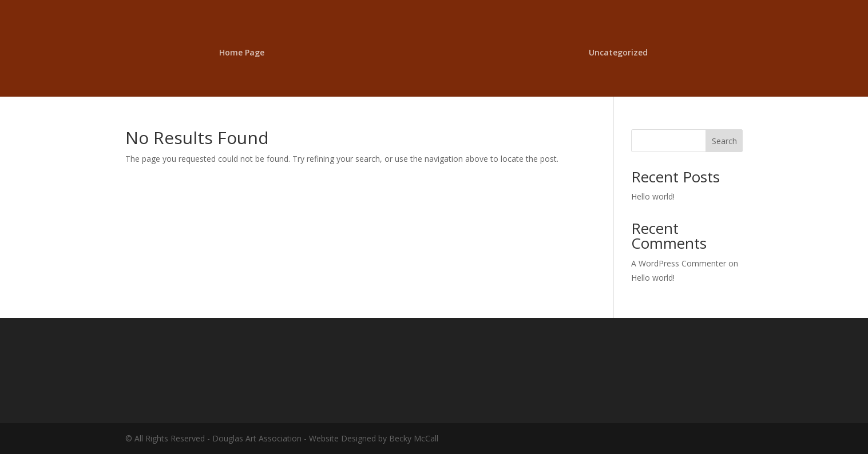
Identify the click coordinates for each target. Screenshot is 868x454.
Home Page (242, 53)
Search (724, 141)
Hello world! (653, 196)
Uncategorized (618, 53)
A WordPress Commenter (679, 263)
